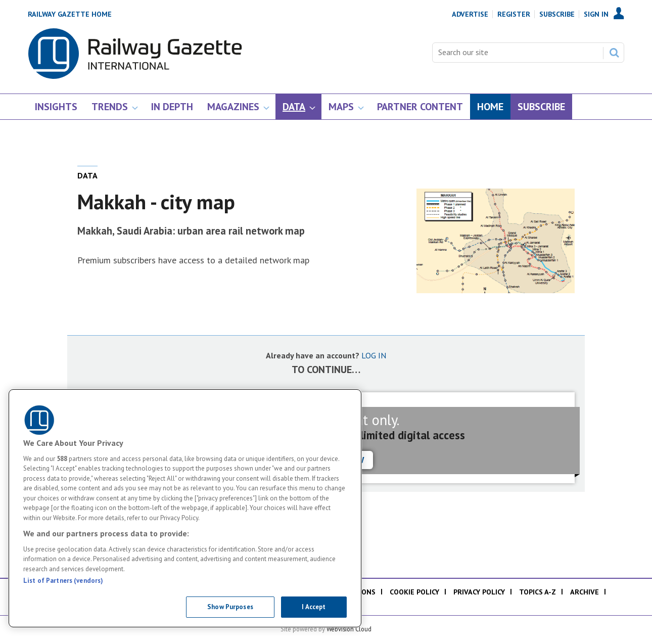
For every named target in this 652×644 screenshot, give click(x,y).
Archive (585, 592)
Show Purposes (230, 607)
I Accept (314, 607)
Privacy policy (479, 592)
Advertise (470, 14)
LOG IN (374, 355)
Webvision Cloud (349, 629)
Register (514, 14)
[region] (185, 508)
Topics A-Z (538, 592)
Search (614, 53)
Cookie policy (414, 592)
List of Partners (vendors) (63, 581)
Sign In (596, 14)
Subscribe (557, 14)
